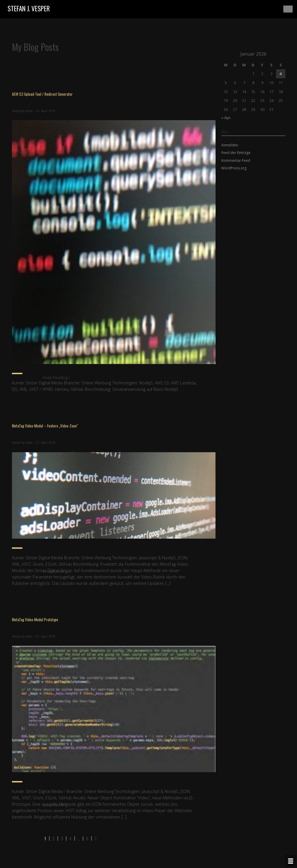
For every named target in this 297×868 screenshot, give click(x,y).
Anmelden (230, 145)
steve (29, 111)
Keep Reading (57, 377)
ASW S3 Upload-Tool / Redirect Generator (42, 94)
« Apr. (226, 118)
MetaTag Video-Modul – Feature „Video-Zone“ (45, 426)
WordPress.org (234, 168)
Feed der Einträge (236, 153)
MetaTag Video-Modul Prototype (35, 620)
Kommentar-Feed (236, 160)
